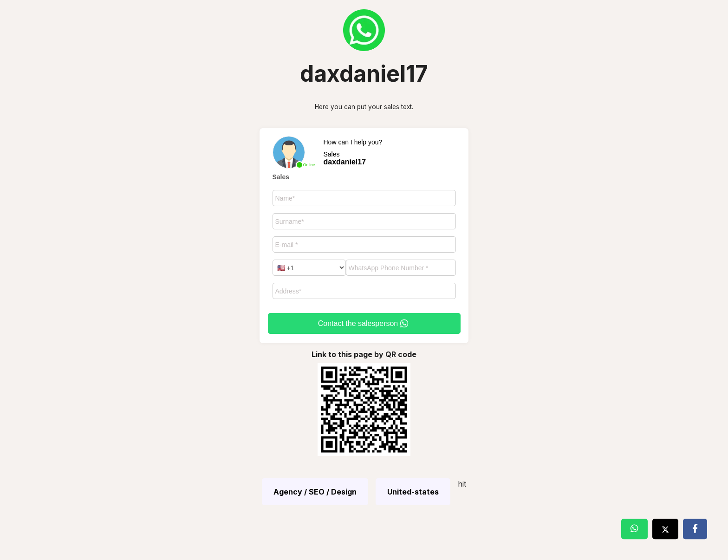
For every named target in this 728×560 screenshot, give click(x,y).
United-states (413, 492)
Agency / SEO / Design (315, 492)
